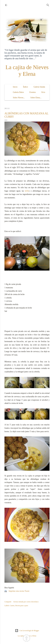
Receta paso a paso (22, 606)
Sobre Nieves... (19, 98)
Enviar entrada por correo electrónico (26, 602)
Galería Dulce (18, 92)
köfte (27, 191)
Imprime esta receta (16, 591)
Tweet (27, 591)
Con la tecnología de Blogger (27, 631)
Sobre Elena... (36, 98)
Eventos (33, 92)
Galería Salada (39, 87)
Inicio (15, 87)
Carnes (12, 606)
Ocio (43, 92)
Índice (26, 87)
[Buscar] (48, 5)
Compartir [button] (8, 602)
